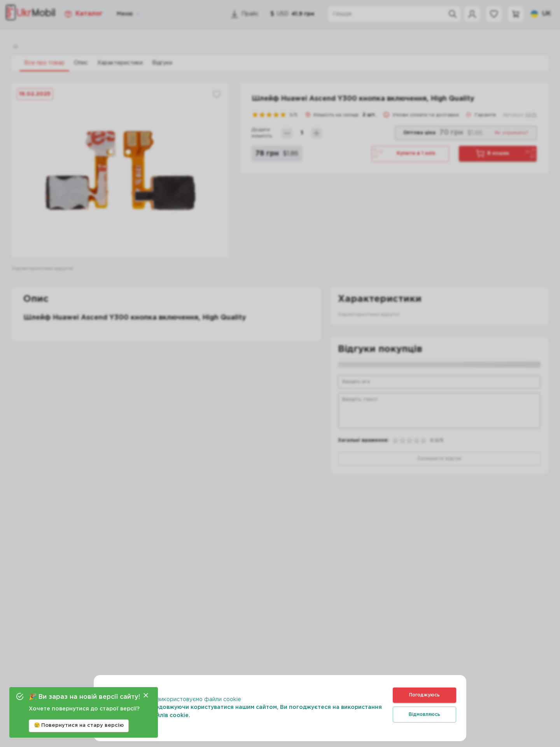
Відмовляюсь (424, 715)
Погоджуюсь (424, 695)
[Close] (146, 695)
